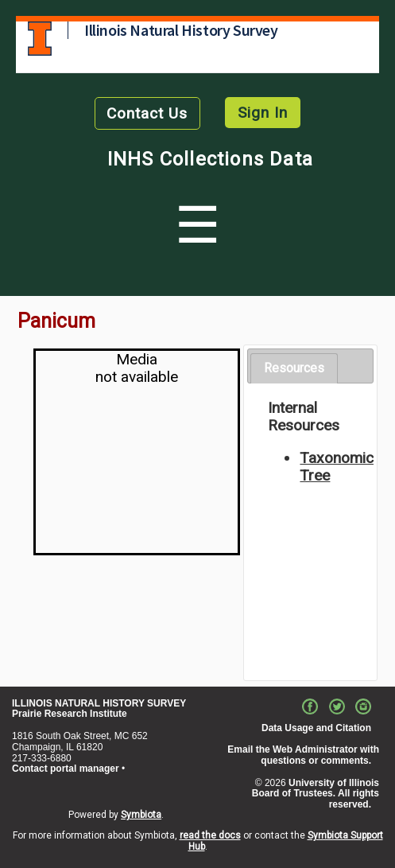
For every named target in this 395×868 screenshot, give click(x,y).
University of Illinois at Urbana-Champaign (40, 39)
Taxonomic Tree (337, 467)
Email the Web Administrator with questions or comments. (303, 755)
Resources (294, 368)
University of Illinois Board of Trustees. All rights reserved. (316, 794)
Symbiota (141, 815)
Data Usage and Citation (316, 728)
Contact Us (147, 113)
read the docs (210, 835)
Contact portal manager (66, 769)
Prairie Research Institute (70, 714)
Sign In (263, 113)
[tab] (294, 369)
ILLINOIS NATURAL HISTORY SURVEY (99, 703)
